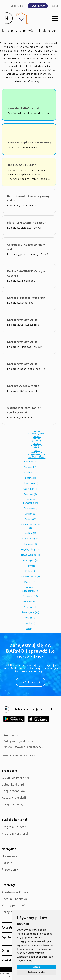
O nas (6, 950)
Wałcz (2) (31, 618)
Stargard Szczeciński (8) (31, 589)
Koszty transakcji (14, 798)
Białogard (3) (31, 467)
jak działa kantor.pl (15, 778)
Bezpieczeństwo (13, 791)
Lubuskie (37, 437)
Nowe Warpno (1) (31, 555)
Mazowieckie (37, 442)
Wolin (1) (30, 623)
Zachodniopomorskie (37, 458)
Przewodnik (10, 869)
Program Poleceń (14, 827)
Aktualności (10, 927)
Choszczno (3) (31, 483)
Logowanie (17, 6)
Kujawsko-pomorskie (37, 433)
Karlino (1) (31, 533)
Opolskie (37, 444)
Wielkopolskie (37, 456)
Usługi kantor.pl (13, 784)
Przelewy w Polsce (15, 892)
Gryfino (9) (31, 519)
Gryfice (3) (31, 514)
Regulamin (11, 735)
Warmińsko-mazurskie (37, 454)
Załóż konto (28, 682)
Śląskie (37, 451)
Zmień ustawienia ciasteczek (23, 747)
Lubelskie (37, 435)
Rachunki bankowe (15, 899)
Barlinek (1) (31, 462)
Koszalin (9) (31, 544)
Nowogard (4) (30, 560)
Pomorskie (37, 449)
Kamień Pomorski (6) (31, 526)
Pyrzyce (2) (31, 582)
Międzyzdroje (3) (31, 550)
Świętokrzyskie (37, 452)
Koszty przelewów (15, 905)
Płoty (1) (30, 566)
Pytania (7, 863)
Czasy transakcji (13, 804)
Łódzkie (37, 438)
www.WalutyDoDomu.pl (23, 108)
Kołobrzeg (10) (30, 539)
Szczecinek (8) (31, 602)
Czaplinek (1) (31, 489)
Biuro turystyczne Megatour (26, 223)
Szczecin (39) (31, 596)
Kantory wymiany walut (23, 386)
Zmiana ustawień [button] (37, 972)
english (55, 6)
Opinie (6, 937)
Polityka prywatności (18, 741)
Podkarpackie (37, 445)
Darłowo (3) (31, 494)
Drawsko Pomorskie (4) (31, 501)
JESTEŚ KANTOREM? (22, 165)
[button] (55, 19)
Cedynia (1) (31, 473)
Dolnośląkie (37, 431)
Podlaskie (37, 447)
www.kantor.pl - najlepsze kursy (29, 143)
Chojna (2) (31, 478)
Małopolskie (37, 440)
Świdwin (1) (31, 607)
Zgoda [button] (37, 967)
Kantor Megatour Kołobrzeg (26, 298)
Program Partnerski (16, 833)
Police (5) (31, 571)
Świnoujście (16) (31, 612)
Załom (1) (31, 629)
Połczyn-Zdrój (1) (31, 577)
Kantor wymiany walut (22, 320)
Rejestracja (38, 6)
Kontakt (7, 960)
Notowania (9, 856)
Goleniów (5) (31, 508)
